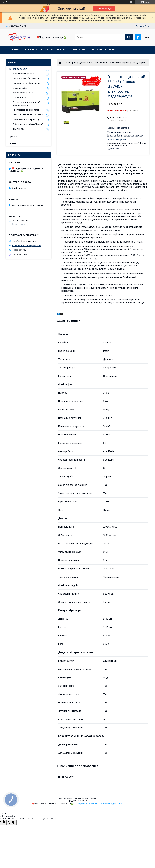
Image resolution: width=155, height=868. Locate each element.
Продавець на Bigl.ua (77, 801)
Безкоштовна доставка (118, 128)
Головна (14, 50)
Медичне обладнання (23, 74)
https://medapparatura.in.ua (24, 241)
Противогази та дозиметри (26, 110)
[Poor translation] (12, 822)
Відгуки (13, 143)
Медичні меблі (20, 88)
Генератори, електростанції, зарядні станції (27, 104)
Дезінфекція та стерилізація (27, 119)
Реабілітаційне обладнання (26, 83)
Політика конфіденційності (111, 804)
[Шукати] (129, 37)
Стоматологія (20, 97)
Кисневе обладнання (23, 93)
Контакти (79, 50)
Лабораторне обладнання (26, 78)
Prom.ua (92, 798)
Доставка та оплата (103, 50)
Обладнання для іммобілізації (28, 124)
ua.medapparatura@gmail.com (26, 246)
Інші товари (19, 129)
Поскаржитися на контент (86, 804)
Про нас (62, 50)
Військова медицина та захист (28, 115)
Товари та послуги (37, 50)
